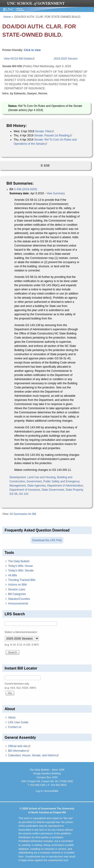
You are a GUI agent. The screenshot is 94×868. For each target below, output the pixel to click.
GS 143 (24, 494)
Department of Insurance (25, 490)
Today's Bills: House (20, 566)
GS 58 (13, 494)
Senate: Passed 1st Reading (53, 135)
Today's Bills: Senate (21, 571)
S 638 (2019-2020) (25, 189)
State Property (74, 490)
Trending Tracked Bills (22, 580)
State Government (53, 490)
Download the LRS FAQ (47, 540)
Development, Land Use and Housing (32, 477)
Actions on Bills (17, 585)
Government (34, 481)
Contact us (15, 727)
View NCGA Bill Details (19, 59)
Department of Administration (65, 486)
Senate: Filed (45, 131)
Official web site (19, 746)
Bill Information (19, 751)
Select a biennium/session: (21, 632)
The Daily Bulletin (19, 561)
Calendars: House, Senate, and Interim (33, 755)
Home (7, 17)
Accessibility (52, 791)
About (12, 718)
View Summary (55, 193)
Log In (39, 791)
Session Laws (17, 589)
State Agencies (36, 486)
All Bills (13, 575)
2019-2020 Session (65, 59)
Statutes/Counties (19, 599)
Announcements (18, 604)
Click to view (32, 50)
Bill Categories (17, 594)
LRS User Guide (18, 722)
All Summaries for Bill (23, 514)
